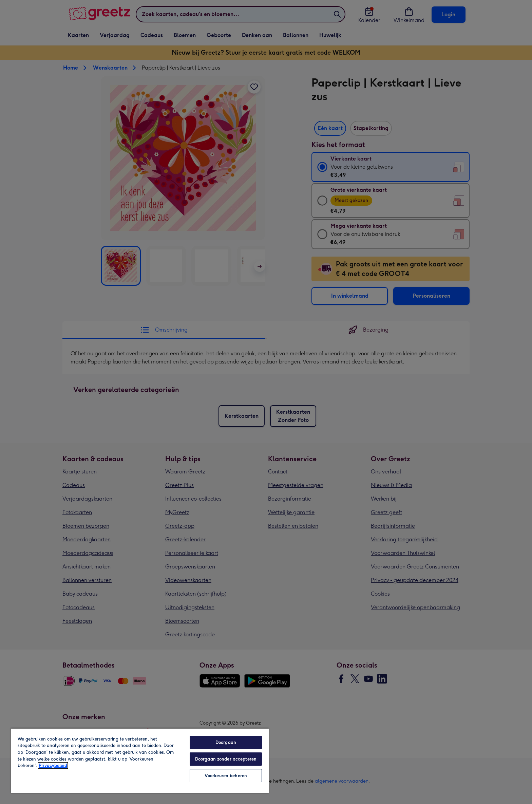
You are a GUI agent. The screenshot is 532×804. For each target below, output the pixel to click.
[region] (140, 761)
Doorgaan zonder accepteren (226, 759)
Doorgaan (226, 742)
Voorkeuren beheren (226, 776)
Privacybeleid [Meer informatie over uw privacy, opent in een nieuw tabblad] (53, 765)
